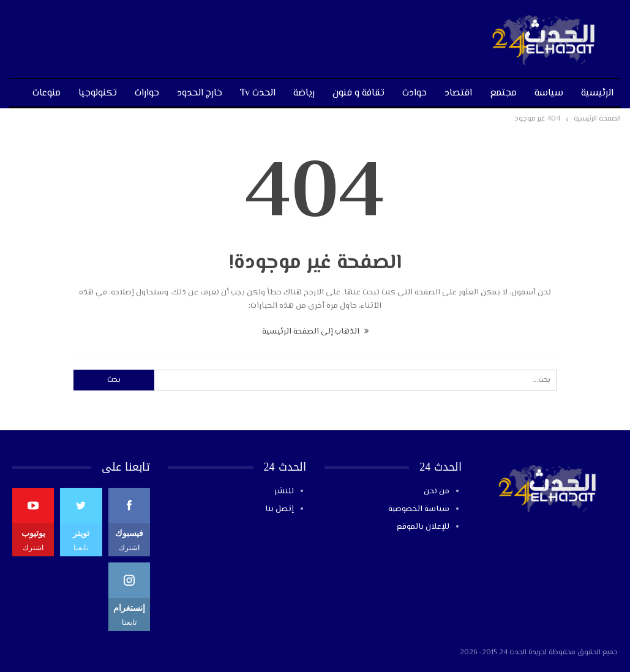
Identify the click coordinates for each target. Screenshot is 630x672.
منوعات (47, 93)
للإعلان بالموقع (423, 527)
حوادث (414, 93)
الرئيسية (597, 93)
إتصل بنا (279, 509)
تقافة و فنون (358, 93)
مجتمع (503, 93)
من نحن (437, 491)
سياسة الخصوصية (419, 509)
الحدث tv (258, 93)
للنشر (284, 491)
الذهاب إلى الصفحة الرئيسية (315, 332)
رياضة (304, 93)
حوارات (147, 93)
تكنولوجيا (98, 93)
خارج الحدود (200, 93)
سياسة (549, 93)
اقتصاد (458, 93)
